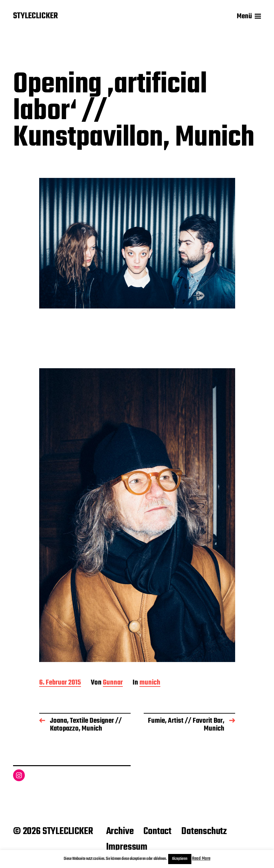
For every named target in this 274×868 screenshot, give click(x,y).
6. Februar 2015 (60, 683)
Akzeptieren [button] (180, 859)
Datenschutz (204, 831)
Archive (120, 831)
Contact (157, 831)
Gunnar (113, 683)
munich (150, 683)
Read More (201, 859)
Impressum (127, 847)
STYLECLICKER (35, 16)
